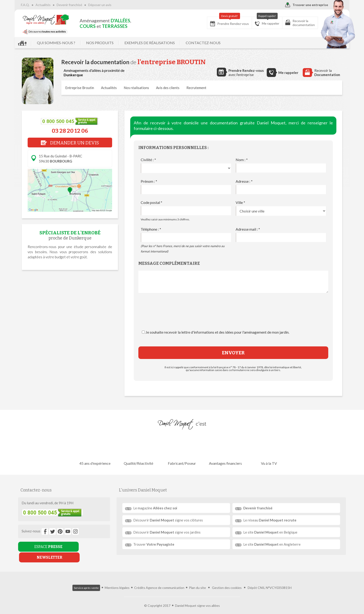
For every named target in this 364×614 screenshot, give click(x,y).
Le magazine (157, 508)
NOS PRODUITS (107, 43)
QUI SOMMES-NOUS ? (63, 43)
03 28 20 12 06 (70, 131)
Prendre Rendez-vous (222, 22)
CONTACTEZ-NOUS (210, 43)
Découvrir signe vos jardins (168, 532)
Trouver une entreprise (299, 5)
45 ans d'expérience (97, 450)
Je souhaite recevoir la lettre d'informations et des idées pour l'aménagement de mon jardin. (217, 332)
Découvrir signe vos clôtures (169, 520)
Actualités (50, 5)
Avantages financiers (224, 450)
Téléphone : (151, 229)
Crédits (140, 580)
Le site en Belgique (269, 532)
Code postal (151, 202)
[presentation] (233, 316)
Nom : (242, 160)
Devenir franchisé (77, 5)
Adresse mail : (248, 229)
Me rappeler (260, 21)
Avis (168, 88)
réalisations (136, 88)
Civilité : (148, 160)
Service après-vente (86, 580)
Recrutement (196, 88)
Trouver (155, 544)
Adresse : (244, 181)
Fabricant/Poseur (182, 450)
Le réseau (269, 520)
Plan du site (197, 580)
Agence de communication (165, 580)
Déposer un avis (107, 5)
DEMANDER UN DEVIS (70, 143)
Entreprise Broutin (80, 88)
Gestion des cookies (227, 580)
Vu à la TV (267, 450)
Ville (240, 202)
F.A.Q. (32, 5)
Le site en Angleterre (271, 544)
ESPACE (44, 547)
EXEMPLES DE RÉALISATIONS (157, 43)
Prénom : (149, 181)
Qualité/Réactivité (139, 450)
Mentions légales (117, 580)
